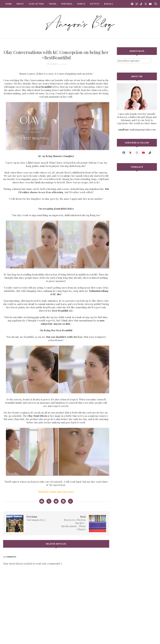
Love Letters (36, 4)
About (20, 4)
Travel (53, 4)
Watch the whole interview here (56, 492)
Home (9, 4)
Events (81, 4)
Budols (109, 4)
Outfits (95, 4)
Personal (67, 4)
